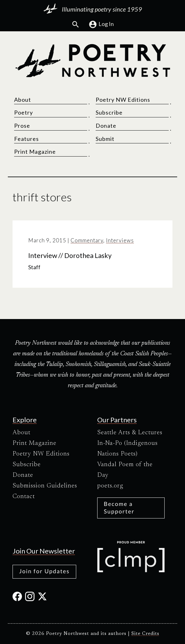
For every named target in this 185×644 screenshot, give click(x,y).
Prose (22, 126)
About (23, 100)
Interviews (120, 240)
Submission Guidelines (45, 486)
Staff (34, 267)
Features (26, 139)
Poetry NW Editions (123, 100)
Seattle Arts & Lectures (130, 433)
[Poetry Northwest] (92, 61)
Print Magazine (35, 152)
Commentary (87, 240)
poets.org (110, 486)
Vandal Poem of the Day (125, 470)
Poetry (24, 112)
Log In (101, 24)
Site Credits (145, 634)
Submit (105, 139)
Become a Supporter (119, 507)
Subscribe (109, 112)
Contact (24, 497)
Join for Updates (44, 571)
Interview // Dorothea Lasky (70, 255)
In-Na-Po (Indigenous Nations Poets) (127, 449)
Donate (106, 126)
